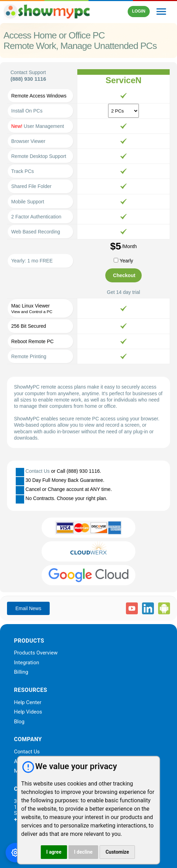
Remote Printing (29, 356)
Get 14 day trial (124, 292)
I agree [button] (54, 852)
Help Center (28, 703)
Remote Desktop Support (39, 156)
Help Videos (28, 712)
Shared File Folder (31, 186)
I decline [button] (83, 852)
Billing (21, 672)
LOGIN (139, 11)
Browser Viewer (28, 141)
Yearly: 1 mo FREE (32, 261)
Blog (19, 722)
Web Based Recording (36, 232)
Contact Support (28, 72)
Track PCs (23, 171)
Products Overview (36, 653)
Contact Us (38, 471)
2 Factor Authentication (36, 217)
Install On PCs (27, 111)
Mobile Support (28, 202)
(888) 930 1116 (28, 79)
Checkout (124, 275)
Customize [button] (117, 852)
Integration (27, 663)
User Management (38, 126)
